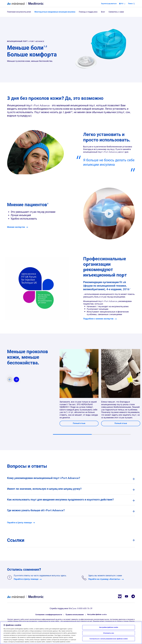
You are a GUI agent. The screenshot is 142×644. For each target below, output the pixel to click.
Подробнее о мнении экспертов (98, 319)
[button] (109, 214)
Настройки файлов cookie (97, 615)
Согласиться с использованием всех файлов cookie (109, 639)
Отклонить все (109, 633)
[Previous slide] (10, 379)
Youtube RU (126, 596)
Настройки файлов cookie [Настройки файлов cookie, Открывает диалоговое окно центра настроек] (109, 627)
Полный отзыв (79, 423)
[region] (71, 12)
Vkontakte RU (120, 596)
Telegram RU (133, 596)
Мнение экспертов (16, 227)
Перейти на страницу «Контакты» (104, 579)
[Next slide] (16, 379)
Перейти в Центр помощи (19, 523)
